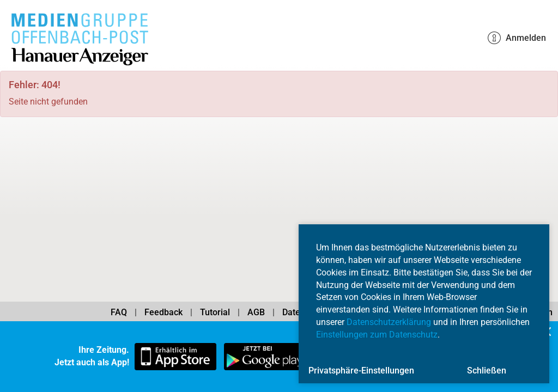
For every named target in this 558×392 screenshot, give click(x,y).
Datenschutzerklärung (389, 322)
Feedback (163, 312)
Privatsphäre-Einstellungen (361, 370)
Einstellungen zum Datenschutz (377, 335)
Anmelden (517, 38)
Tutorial (215, 312)
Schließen (487, 370)
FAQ (119, 312)
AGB (256, 312)
